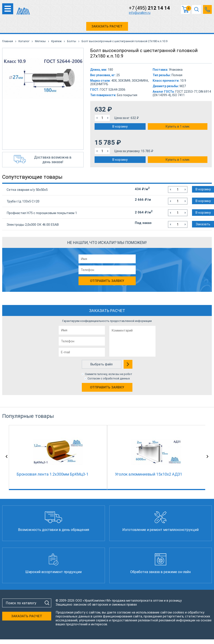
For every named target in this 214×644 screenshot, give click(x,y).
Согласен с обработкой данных (109, 378)
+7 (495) (149, 8)
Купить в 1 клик (177, 126)
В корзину (120, 126)
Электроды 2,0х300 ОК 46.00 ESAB (33, 225)
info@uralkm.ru (140, 13)
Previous (7, 456)
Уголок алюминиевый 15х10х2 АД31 (149, 474)
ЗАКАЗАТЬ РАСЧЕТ (107, 26)
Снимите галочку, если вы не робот (109, 374)
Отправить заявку (107, 387)
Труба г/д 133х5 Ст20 (23, 201)
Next (207, 456)
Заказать (203, 224)
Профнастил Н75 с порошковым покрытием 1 (42, 213)
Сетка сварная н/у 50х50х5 (27, 190)
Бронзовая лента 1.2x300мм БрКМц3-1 (53, 474)
